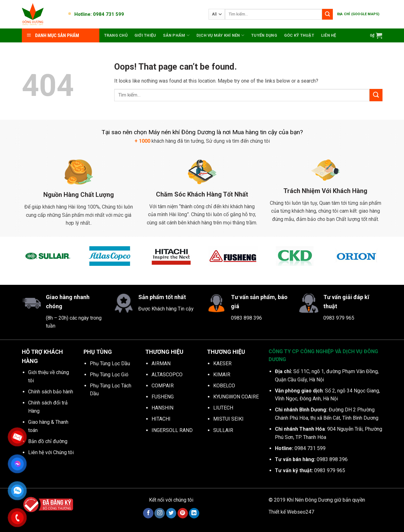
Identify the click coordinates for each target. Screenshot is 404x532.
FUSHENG (163, 397)
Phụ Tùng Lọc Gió (109, 375)
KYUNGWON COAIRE (236, 397)
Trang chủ (116, 35)
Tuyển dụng (264, 35)
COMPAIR (163, 386)
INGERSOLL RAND (172, 430)
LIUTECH (223, 408)
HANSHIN (162, 408)
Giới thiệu (145, 35)
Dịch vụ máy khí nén (220, 35)
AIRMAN (161, 363)
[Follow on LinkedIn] (194, 513)
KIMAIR (222, 375)
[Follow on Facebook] (148, 513)
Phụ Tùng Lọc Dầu (110, 363)
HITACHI (161, 419)
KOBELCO (224, 386)
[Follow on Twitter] (171, 513)
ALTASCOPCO (167, 375)
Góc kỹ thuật (299, 35)
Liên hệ (329, 35)
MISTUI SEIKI (228, 419)
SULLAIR (223, 430)
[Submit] (327, 14)
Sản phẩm (176, 35)
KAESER (222, 363)
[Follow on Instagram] (160, 513)
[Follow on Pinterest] (183, 513)
